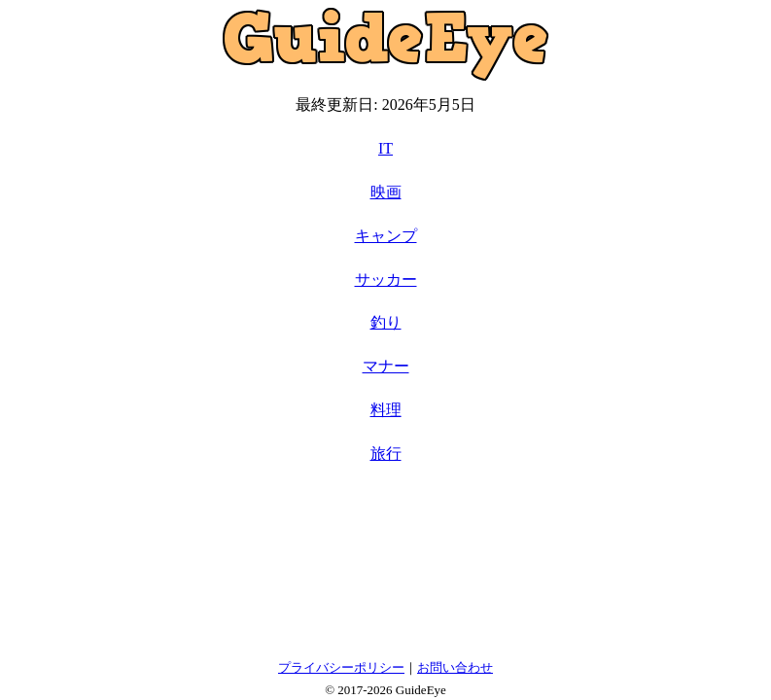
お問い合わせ (455, 667)
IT (385, 148)
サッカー (386, 280)
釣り (386, 322)
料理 (386, 410)
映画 (386, 192)
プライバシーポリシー (341, 667)
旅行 (386, 454)
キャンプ (386, 236)
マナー (386, 366)
